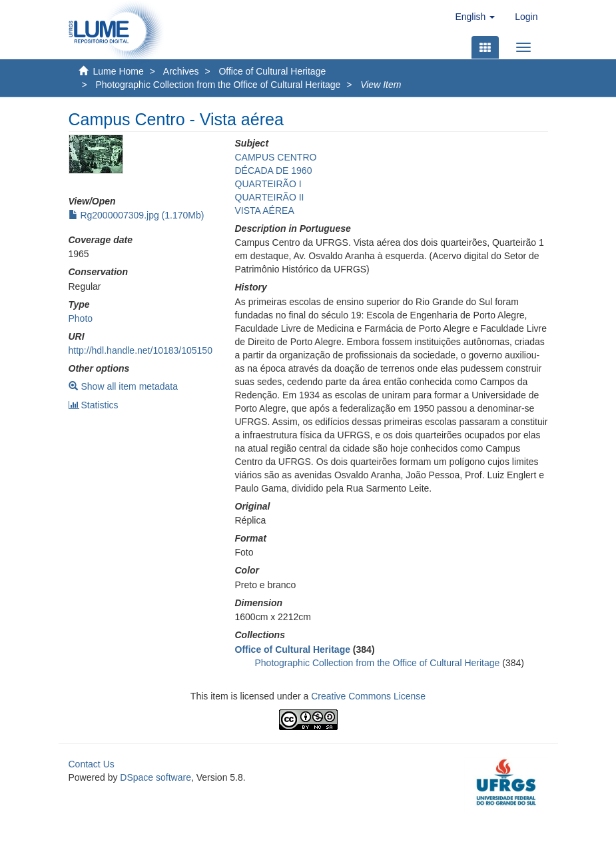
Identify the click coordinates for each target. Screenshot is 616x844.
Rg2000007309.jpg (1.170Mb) (137, 215)
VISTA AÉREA (265, 211)
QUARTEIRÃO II (270, 197)
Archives (181, 71)
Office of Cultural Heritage (272, 71)
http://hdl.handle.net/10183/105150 (141, 350)
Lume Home (119, 71)
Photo (81, 318)
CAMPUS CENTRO (276, 157)
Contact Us (92, 764)
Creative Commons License (368, 696)
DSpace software (155, 777)
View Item (381, 85)
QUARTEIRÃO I (268, 184)
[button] (475, 17)
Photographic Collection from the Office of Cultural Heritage (218, 85)
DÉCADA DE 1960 (274, 171)
